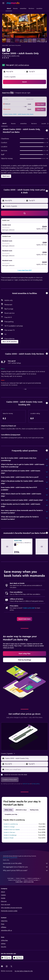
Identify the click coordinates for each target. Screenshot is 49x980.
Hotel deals (10, 878)
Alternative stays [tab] (21, 810)
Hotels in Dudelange (10, 835)
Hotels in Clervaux (9, 832)
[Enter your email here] (26, 770)
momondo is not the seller (25, 863)
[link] (24, 619)
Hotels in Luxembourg (11, 824)
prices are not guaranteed (10, 858)
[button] (3, 3)
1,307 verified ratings (22, 65)
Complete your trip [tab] (11, 814)
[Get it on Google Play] (6, 958)
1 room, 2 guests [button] (10, 77)
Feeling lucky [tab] (34, 810)
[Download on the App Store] (18, 958)
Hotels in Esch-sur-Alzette (12, 830)
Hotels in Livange (9, 827)
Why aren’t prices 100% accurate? (25, 870)
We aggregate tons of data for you (25, 867)
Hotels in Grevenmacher (15, 880)
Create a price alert (29, 608)
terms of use (26, 784)
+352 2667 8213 (8, 62)
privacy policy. (36, 784)
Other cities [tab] (8, 810)
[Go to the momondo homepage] (13, 3)
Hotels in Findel (9, 838)
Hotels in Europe (20, 878)
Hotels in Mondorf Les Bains (31, 880)
